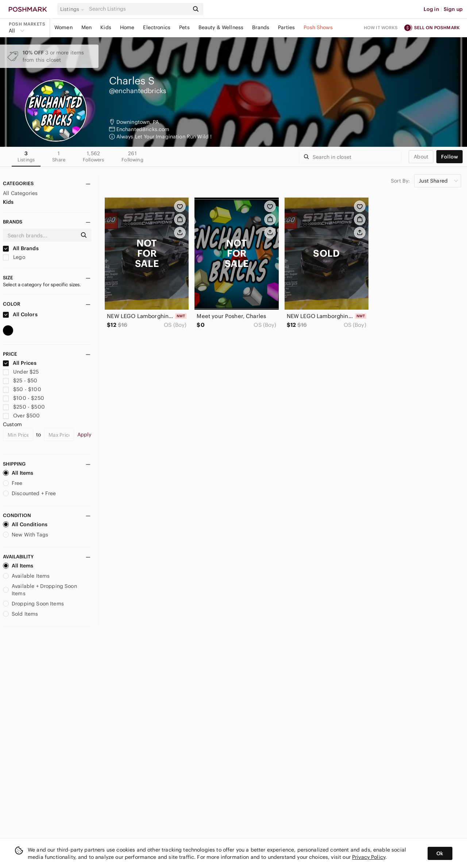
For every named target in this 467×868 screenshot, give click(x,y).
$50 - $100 (22, 389)
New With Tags (26, 535)
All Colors (20, 314)
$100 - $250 (24, 398)
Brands (261, 27)
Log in (431, 9)
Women (63, 27)
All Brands (21, 248)
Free (13, 483)
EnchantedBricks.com (143, 129)
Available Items (26, 576)
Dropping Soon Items (33, 604)
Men (86, 27)
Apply (84, 435)
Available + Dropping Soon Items (40, 590)
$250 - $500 (24, 407)
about (421, 157)
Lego (14, 257)
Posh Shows (318, 27)
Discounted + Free (30, 493)
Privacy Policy (369, 857)
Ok (440, 853)
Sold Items (21, 614)
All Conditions (25, 524)
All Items (18, 473)
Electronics (157, 27)
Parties (286, 27)
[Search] (138, 9)
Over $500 (22, 416)
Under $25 (21, 372)
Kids (106, 27)
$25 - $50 (20, 381)
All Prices (20, 363)
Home (127, 27)
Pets (184, 27)
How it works (381, 28)
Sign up (453, 9)
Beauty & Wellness (221, 27)
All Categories (20, 193)
